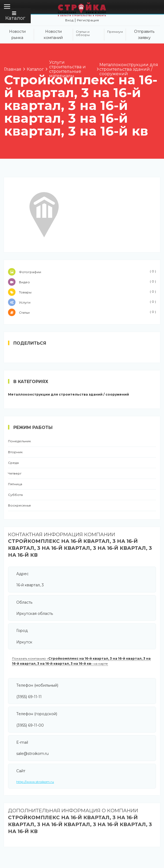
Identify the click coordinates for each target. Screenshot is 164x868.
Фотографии (82, 272)
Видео (82, 282)
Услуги (82, 302)
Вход (69, 20)
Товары (82, 292)
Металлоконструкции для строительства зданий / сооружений (69, 395)
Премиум (115, 32)
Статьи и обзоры (83, 33)
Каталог (15, 16)
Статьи (82, 312)
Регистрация (88, 20)
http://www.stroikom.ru (35, 782)
